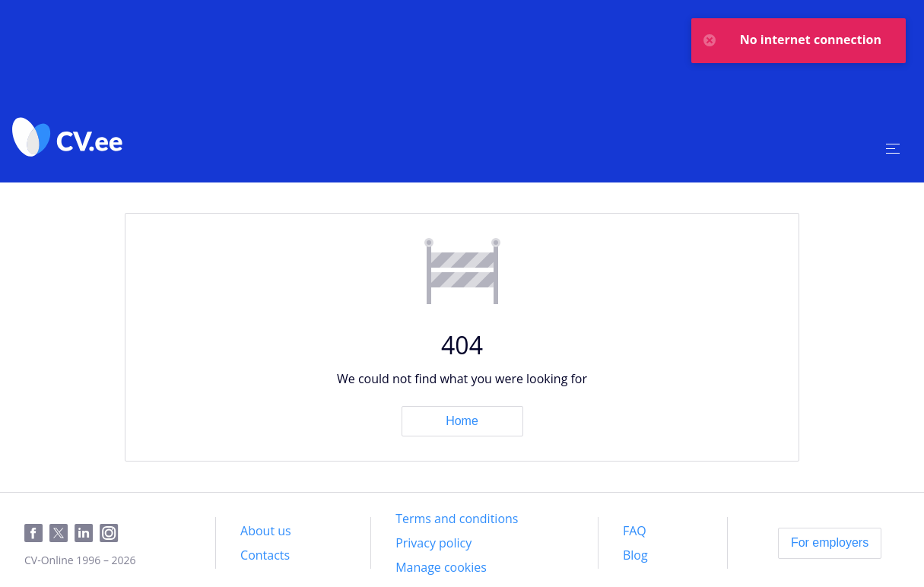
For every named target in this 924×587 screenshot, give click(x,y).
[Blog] (635, 555)
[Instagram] (112, 534)
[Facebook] (37, 534)
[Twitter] (62, 534)
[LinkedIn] (87, 534)
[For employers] (830, 543)
